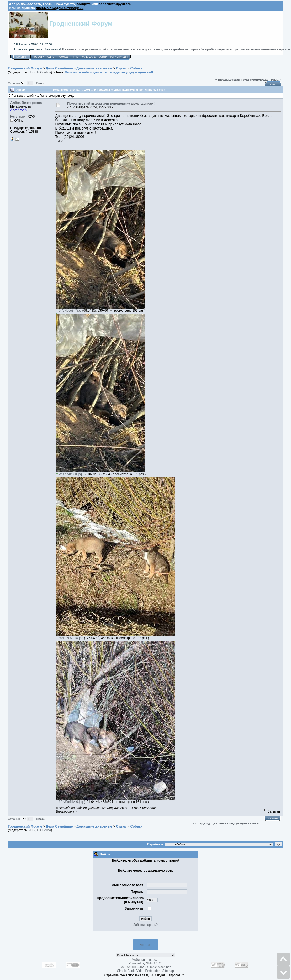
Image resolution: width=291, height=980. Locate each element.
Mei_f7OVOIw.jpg (70, 638)
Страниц (16, 83)
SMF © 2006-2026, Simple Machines (145, 967)
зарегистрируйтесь (115, 4)
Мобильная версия (146, 960)
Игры (75, 57)
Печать (274, 84)
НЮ (40, 72)
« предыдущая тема (232, 80)
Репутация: (18, 116)
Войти (103, 57)
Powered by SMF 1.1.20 (145, 963)
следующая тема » (266, 80)
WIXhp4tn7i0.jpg (69, 474)
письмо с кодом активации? (60, 8)
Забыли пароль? (145, 925)
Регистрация (119, 57)
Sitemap (168, 971)
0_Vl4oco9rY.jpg (69, 310)
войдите (84, 4)
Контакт (145, 945)
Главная (22, 57)
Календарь (89, 57)
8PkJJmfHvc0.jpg (70, 802)
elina (48, 72)
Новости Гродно (43, 57)
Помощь (63, 57)
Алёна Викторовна (26, 103)
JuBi (32, 72)
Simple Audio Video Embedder (138, 971)
